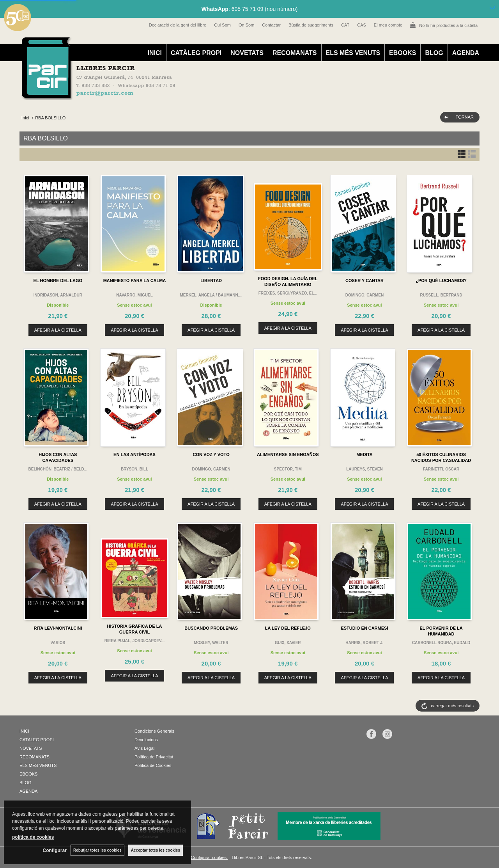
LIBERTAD (211, 280)
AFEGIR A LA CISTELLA (58, 330)
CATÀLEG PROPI (196, 53)
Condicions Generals (154, 731)
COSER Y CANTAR (365, 280)
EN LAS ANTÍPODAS (134, 454)
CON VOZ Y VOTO (211, 454)
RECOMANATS (295, 53)
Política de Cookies (153, 765)
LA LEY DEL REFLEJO (288, 628)
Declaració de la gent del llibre (178, 25)
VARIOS (58, 643)
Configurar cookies (210, 857)
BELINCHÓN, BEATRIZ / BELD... (58, 469)
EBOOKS (403, 53)
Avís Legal (144, 748)
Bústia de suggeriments (311, 25)
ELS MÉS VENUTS (353, 53)
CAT (345, 25)
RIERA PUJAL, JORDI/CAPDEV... (134, 641)
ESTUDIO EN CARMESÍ (364, 628)
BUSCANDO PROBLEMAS (211, 628)
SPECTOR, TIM (288, 469)
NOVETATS (247, 53)
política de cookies (33, 837)
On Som (246, 25)
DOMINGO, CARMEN (365, 295)
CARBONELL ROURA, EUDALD (441, 643)
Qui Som (222, 25)
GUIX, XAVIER (288, 643)
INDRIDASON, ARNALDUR (58, 295)
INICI (154, 53)
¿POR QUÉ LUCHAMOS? (441, 280)
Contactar (271, 25)
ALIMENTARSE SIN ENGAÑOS (288, 454)
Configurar (55, 850)
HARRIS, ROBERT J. (364, 643)
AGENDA (466, 53)
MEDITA (364, 454)
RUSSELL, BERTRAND (441, 295)
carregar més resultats (452, 706)
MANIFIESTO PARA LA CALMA (135, 280)
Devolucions (146, 740)
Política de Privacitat (154, 757)
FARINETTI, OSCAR (441, 469)
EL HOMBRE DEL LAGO (58, 280)
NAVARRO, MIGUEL (134, 295)
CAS (362, 25)
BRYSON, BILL (134, 469)
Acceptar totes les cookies (156, 850)
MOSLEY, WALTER (211, 643)
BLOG (434, 53)
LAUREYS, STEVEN (364, 469)
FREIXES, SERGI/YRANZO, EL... (288, 293)
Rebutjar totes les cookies (97, 850)
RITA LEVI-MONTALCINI (58, 628)
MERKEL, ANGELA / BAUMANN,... (211, 295)
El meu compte (388, 25)
